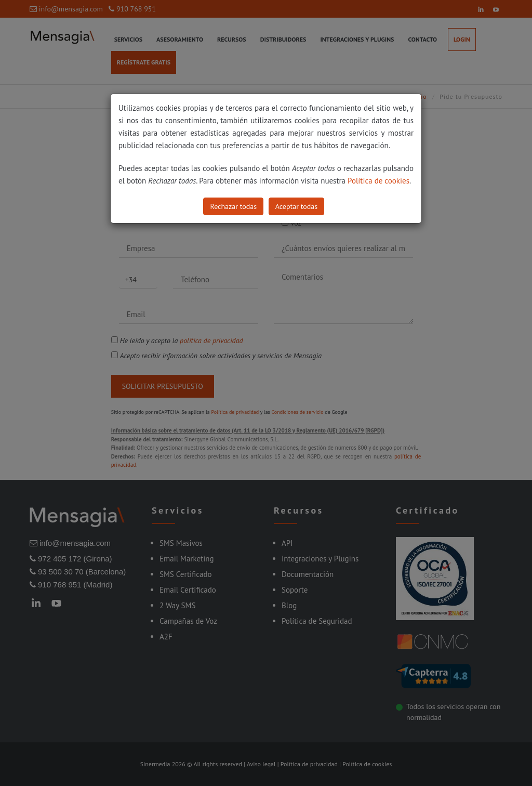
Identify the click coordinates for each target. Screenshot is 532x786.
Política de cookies (378, 181)
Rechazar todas (233, 206)
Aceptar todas (296, 206)
